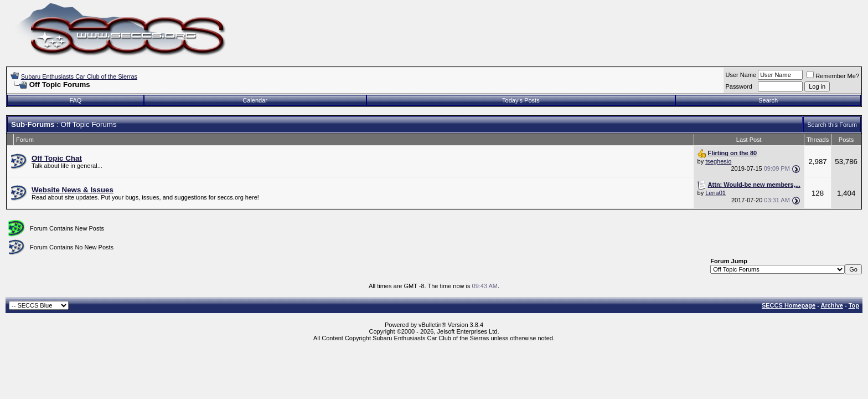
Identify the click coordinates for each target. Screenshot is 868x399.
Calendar (255, 100)
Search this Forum (832, 125)
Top (854, 305)
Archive (832, 305)
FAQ (75, 100)
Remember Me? (833, 76)
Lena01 (715, 193)
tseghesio (718, 161)
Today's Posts (521, 100)
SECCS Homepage (789, 305)
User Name (741, 75)
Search (768, 100)
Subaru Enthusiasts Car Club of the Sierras (79, 76)
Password (739, 86)
